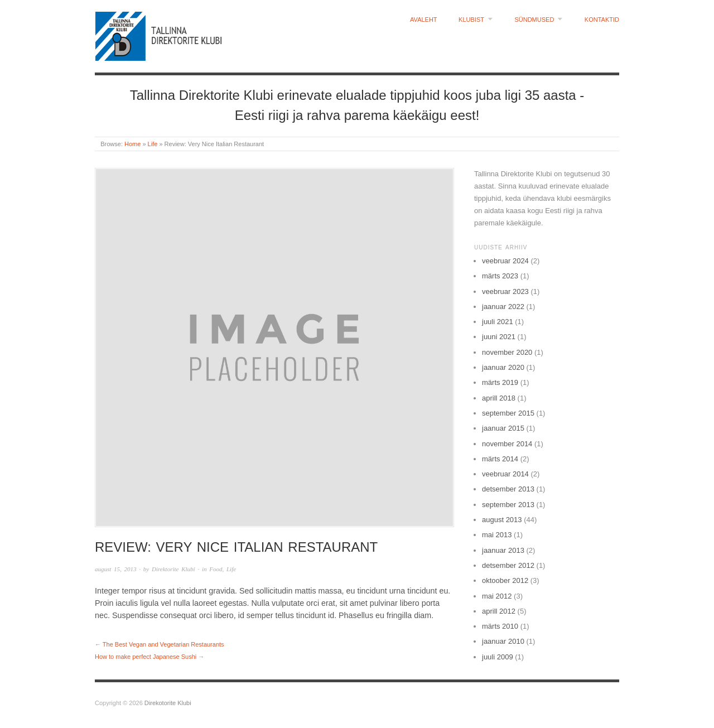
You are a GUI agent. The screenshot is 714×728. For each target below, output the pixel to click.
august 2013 (502, 520)
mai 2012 (497, 596)
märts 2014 (500, 459)
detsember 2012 (508, 565)
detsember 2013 (508, 489)
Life (153, 144)
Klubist (471, 20)
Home (132, 144)
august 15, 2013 (116, 569)
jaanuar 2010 (503, 641)
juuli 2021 (498, 322)
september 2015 (508, 413)
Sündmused (534, 20)
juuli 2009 (498, 657)
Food (216, 569)
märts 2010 (500, 626)
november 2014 (507, 444)
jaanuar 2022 (503, 307)
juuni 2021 (499, 337)
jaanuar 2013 (503, 550)
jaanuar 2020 (503, 367)
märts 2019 (500, 382)
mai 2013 (497, 535)
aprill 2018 (499, 398)
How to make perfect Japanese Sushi (146, 657)
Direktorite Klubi (173, 569)
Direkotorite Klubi (168, 703)
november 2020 (507, 352)
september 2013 (508, 505)
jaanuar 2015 (503, 428)
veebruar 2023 (505, 291)
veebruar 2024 (505, 261)
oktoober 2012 (505, 580)
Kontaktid (602, 20)
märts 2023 (500, 276)
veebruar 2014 (505, 474)
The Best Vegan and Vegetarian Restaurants (163, 644)
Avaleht (424, 20)
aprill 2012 (499, 611)
